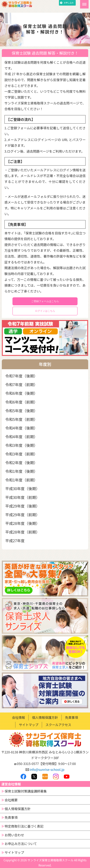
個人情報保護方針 (45, 717)
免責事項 (72, 717)
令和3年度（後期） (21, 445)
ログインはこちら (45, 311)
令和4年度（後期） (21, 428)
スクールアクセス (58, 725)
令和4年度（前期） (21, 437)
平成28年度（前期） (23, 532)
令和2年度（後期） (21, 463)
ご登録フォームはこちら (45, 301)
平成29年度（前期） (23, 515)
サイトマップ (29, 725)
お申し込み (69, 3)
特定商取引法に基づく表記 (24, 826)
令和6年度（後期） (21, 393)
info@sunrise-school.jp (45, 769)
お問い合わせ (14, 835)
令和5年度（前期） (21, 419)
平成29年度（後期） (23, 506)
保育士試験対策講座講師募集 (26, 791)
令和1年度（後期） (21, 471)
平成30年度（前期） (23, 497)
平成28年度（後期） (23, 523)
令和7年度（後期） (21, 376)
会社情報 (19, 717)
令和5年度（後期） (21, 411)
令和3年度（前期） (21, 454)
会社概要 (11, 800)
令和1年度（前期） (21, 480)
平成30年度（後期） (23, 489)
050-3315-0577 (28, 764)
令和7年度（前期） (21, 385)
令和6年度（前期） (21, 402)
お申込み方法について (21, 844)
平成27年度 (15, 541)
